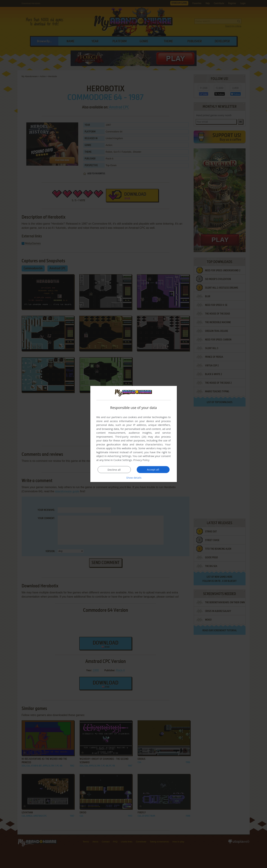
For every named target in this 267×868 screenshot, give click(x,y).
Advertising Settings (119, 456)
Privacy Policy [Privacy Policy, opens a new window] (141, 460)
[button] (134, 478)
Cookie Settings (123, 460)
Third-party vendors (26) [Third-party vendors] (131, 437)
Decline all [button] (114, 470)
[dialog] (134, 434)
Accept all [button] (153, 469)
